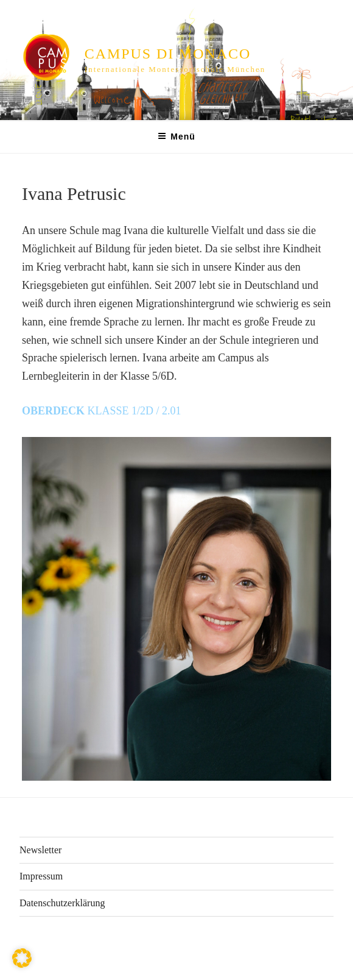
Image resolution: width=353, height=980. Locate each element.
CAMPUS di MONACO (168, 54)
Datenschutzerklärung (62, 903)
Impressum (41, 876)
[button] (22, 958)
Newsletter (40, 850)
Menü (177, 137)
